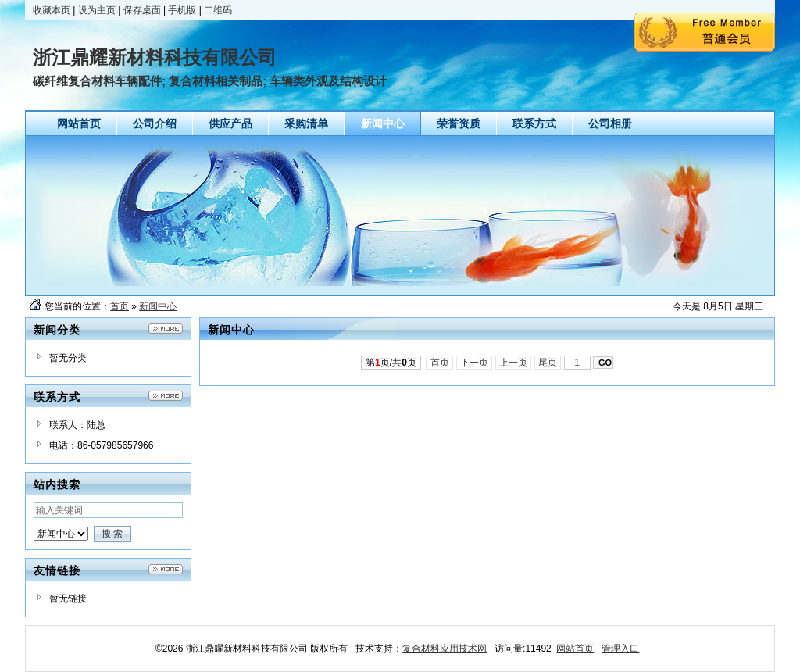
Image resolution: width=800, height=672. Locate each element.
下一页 (475, 363)
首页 (120, 306)
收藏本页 (52, 10)
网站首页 (575, 649)
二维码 (218, 10)
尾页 (548, 363)
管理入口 (620, 649)
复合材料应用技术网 (445, 649)
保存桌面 (142, 10)
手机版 (182, 10)
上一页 (514, 363)
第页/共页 (391, 363)
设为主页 (97, 10)
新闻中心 (158, 306)
